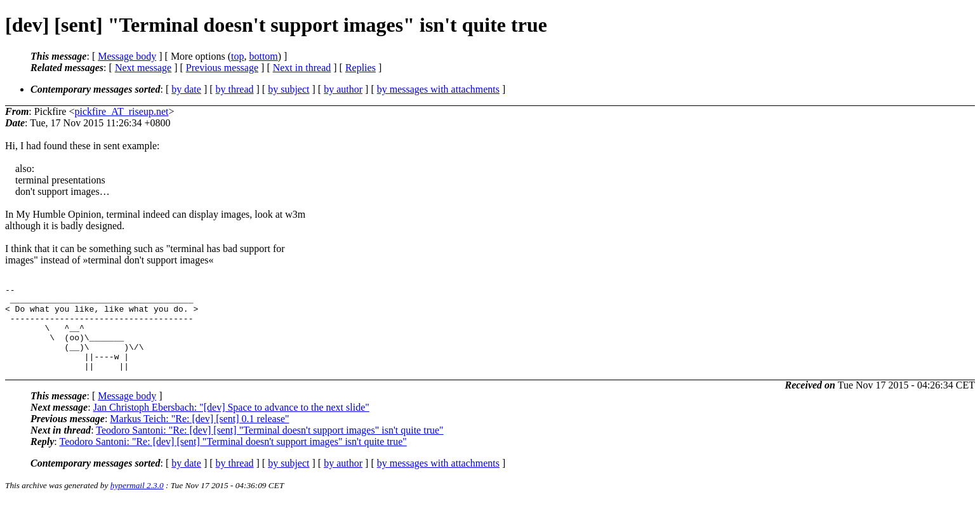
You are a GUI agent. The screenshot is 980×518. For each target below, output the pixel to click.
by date (186, 89)
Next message (143, 68)
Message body (127, 56)
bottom (263, 56)
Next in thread (302, 68)
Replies (361, 68)
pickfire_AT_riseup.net (121, 111)
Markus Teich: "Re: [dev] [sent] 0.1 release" (199, 436)
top (237, 56)
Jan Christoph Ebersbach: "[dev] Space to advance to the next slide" (231, 424)
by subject (288, 89)
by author (343, 89)
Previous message (222, 68)
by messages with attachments (438, 89)
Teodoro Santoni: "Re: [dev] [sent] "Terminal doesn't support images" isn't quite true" (269, 447)
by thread (235, 89)
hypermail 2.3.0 (137, 502)
